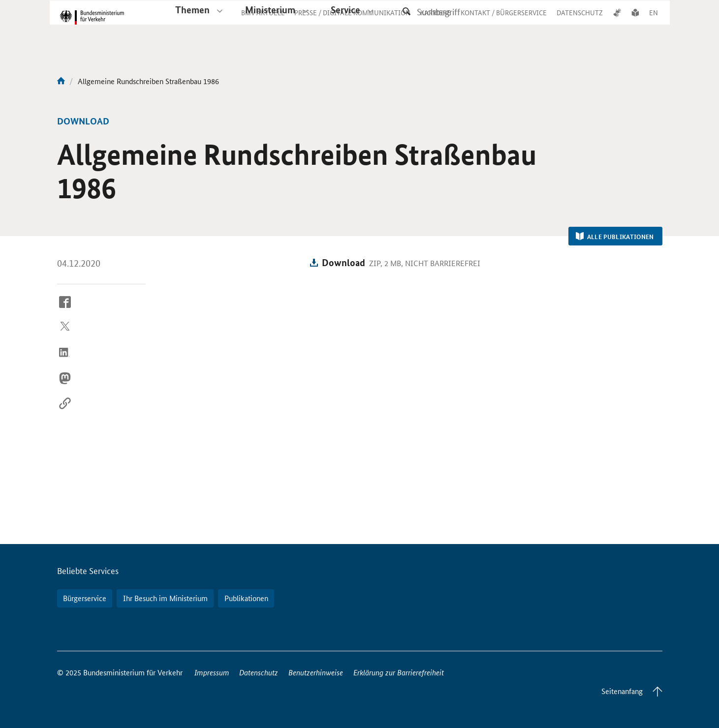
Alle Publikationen (615, 237)
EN (654, 22)
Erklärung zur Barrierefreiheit (399, 672)
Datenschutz (259, 672)
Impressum (212, 672)
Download (344, 262)
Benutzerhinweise (316, 672)
